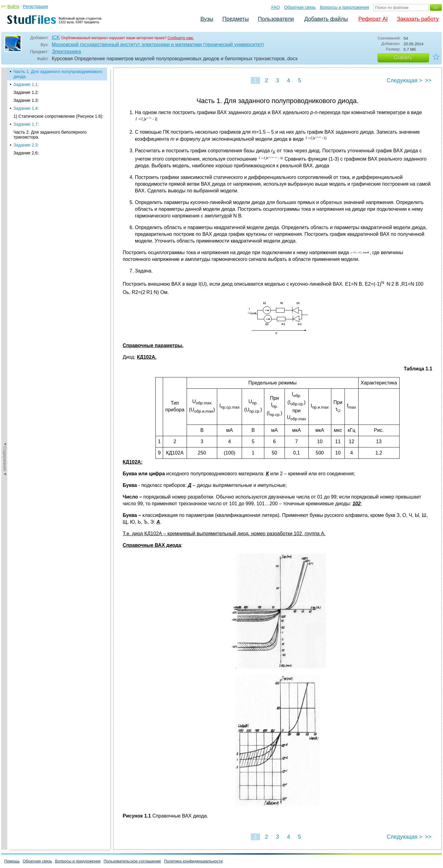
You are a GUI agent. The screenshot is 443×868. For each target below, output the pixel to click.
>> (428, 80)
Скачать (403, 58)
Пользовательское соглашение (132, 861)
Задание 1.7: (26, 124)
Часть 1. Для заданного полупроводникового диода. (58, 74)
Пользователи (276, 19)
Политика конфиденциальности (193, 861)
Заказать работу (418, 19)
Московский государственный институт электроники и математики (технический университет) (158, 45)
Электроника (66, 52)
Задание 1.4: (26, 108)
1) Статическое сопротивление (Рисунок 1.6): (58, 116)
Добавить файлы (326, 19)
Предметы (236, 19)
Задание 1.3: (26, 100)
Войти (13, 6)
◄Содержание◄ (5, 175)
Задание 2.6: (26, 153)
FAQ (276, 7)
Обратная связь (300, 7)
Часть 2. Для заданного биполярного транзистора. (50, 135)
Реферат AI (373, 19)
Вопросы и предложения (344, 7)
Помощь (12, 861)
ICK (56, 37)
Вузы (207, 19)
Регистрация (35, 6)
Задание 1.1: (26, 84)
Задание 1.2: (26, 92)
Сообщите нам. (181, 38)
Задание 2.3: (26, 145)
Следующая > (404, 80)
